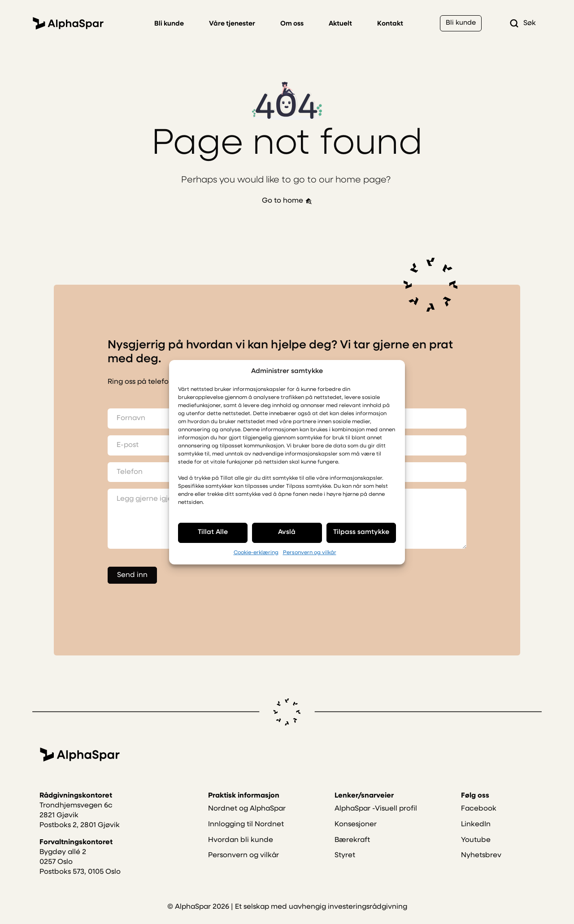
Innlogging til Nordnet (246, 835)
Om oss (292, 24)
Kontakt (390, 24)
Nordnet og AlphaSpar (247, 820)
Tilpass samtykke (361, 532)
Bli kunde (169, 24)
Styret (345, 866)
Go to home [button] (287, 201)
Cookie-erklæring (256, 553)
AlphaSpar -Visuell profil (376, 820)
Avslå (287, 532)
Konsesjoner (356, 835)
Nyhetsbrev (481, 866)
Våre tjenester (232, 24)
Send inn (132, 576)
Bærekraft (352, 850)
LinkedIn (476, 835)
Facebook (479, 820)
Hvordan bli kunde (241, 850)
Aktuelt (340, 24)
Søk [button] (522, 23)
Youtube (476, 850)
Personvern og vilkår (310, 553)
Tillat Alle (213, 532)
